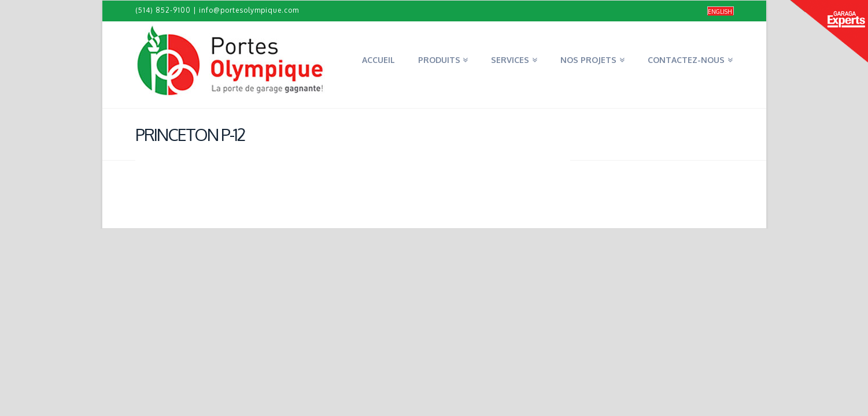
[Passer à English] (721, 11)
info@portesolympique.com (249, 10)
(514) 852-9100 (163, 10)
